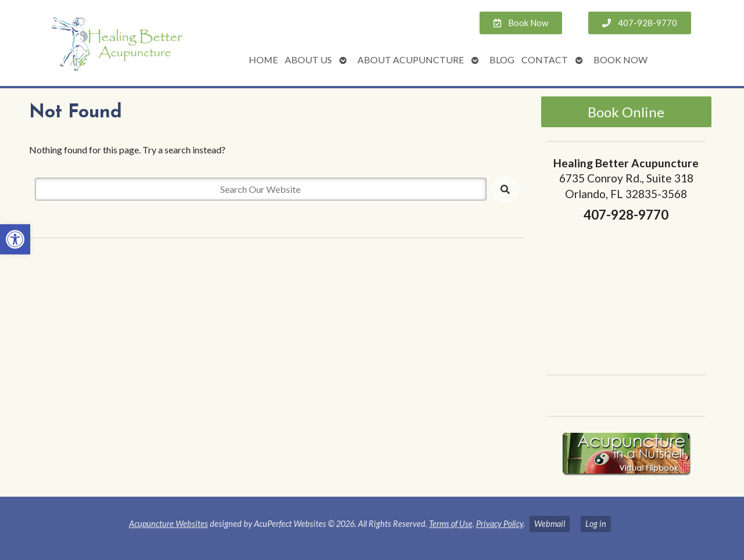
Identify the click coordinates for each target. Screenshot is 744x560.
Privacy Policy (500, 524)
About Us (308, 60)
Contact (545, 60)
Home (263, 60)
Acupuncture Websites (169, 524)
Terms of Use (451, 524)
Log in (596, 524)
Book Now (620, 60)
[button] (15, 239)
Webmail (550, 524)
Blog (502, 60)
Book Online (626, 112)
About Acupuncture (411, 60)
